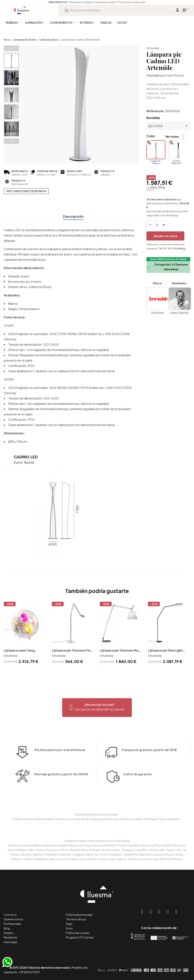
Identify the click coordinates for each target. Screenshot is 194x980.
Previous (11, 48)
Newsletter (11, 937)
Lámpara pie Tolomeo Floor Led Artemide (73, 651)
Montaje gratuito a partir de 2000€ (61, 790)
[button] (97, 708)
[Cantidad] (157, 225)
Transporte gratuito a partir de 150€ (149, 734)
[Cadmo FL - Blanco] (156, 150)
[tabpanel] (25, 633)
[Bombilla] (168, 126)
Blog (7, 928)
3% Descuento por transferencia (60, 766)
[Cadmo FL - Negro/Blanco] (178, 150)
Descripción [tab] (73, 216)
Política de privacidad (79, 915)
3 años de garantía (137, 790)
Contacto (10, 915)
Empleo (9, 933)
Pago (69, 924)
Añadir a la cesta (165, 236)
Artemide (153, 48)
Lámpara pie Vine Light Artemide (165, 651)
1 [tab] (97, 671)
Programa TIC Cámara (80, 937)
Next (11, 141)
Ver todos (172, 136)
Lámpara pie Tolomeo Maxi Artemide (120, 651)
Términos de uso (76, 919)
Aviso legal (10, 942)
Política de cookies (78, 933)
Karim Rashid (175, 75)
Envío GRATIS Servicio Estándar (168, 259)
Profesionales (13, 924)
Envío (69, 928)
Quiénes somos (14, 919)
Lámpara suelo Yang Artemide (19, 651)
